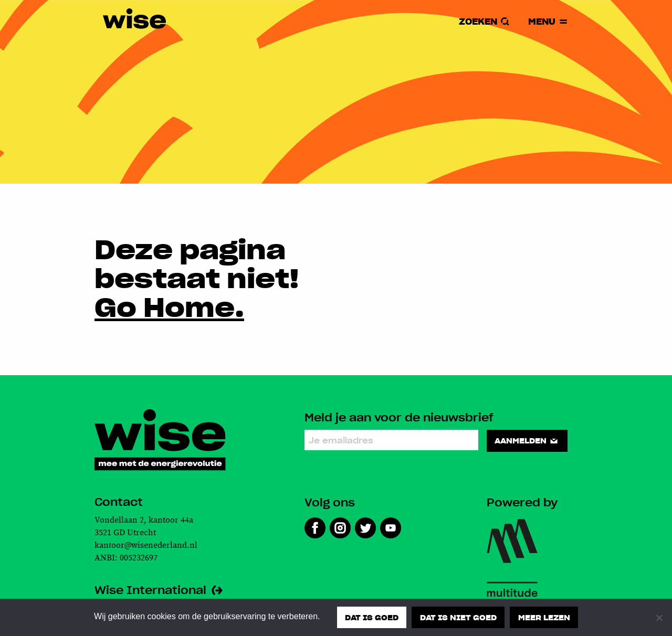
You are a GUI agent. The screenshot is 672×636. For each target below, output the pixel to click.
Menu (549, 21)
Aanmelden (527, 440)
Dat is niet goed (458, 617)
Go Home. (169, 306)
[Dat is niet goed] (659, 618)
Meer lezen (544, 617)
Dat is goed (372, 617)
